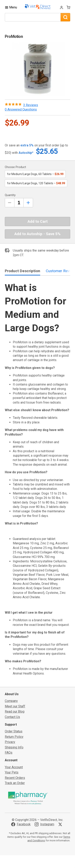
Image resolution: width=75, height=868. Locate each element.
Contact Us (12, 717)
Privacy (10, 742)
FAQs (9, 753)
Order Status (14, 731)
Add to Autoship (37, 234)
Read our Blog (15, 711)
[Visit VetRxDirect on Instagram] (44, 824)
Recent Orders (15, 778)
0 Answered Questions (21, 109)
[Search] (65, 17)
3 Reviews (31, 105)
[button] (38, 69)
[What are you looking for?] (33, 17)
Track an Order (15, 783)
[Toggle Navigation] (11, 7)
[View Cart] (68, 7)
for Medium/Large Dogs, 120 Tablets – (36, 183)
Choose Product (15, 167)
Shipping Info (14, 747)
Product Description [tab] (22, 271)
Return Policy (14, 737)
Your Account (14, 767)
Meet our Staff (15, 706)
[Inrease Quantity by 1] (28, 203)
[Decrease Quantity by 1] (10, 203)
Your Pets (12, 772)
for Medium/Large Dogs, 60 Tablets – (35, 174)
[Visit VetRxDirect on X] (61, 824)
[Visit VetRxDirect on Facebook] (21, 824)
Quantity (10, 195)
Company (11, 701)
